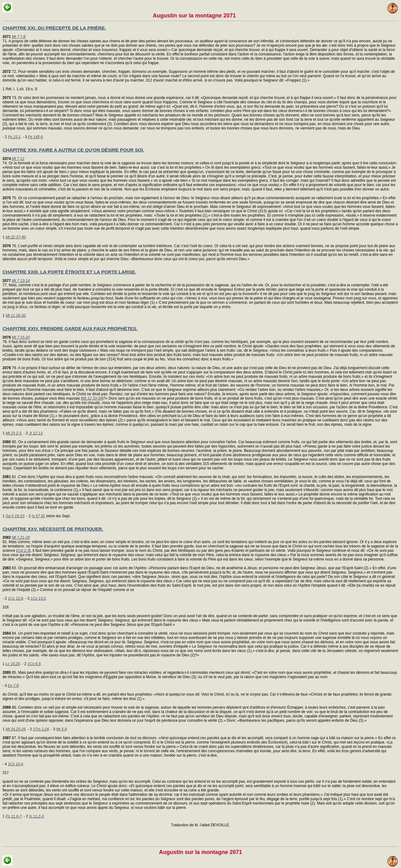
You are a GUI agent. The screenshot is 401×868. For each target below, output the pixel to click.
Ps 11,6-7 (14, 816)
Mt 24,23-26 (16, 729)
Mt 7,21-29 (21, 537)
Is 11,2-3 (36, 816)
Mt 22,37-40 (16, 237)
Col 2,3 (23, 551)
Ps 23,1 (14, 137)
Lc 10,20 (13, 664)
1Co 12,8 (15, 598)
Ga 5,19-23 (15, 516)
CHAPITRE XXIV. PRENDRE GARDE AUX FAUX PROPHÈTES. (70, 328)
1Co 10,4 (15, 764)
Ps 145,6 (35, 137)
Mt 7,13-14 (21, 281)
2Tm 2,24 (41, 729)
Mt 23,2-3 (14, 433)
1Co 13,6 (38, 598)
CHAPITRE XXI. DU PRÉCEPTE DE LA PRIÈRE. (54, 28)
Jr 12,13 (36, 433)
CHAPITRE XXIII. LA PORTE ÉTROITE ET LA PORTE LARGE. (69, 272)
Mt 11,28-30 (16, 316)
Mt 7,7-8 (19, 37)
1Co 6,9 (34, 664)
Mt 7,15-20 (21, 337)
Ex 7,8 (13, 686)
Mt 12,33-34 (92, 398)
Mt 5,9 (61, 729)
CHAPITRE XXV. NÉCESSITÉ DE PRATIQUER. (53, 529)
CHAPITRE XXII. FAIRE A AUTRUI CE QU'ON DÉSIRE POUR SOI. (73, 150)
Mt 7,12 (18, 159)
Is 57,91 (38, 516)
